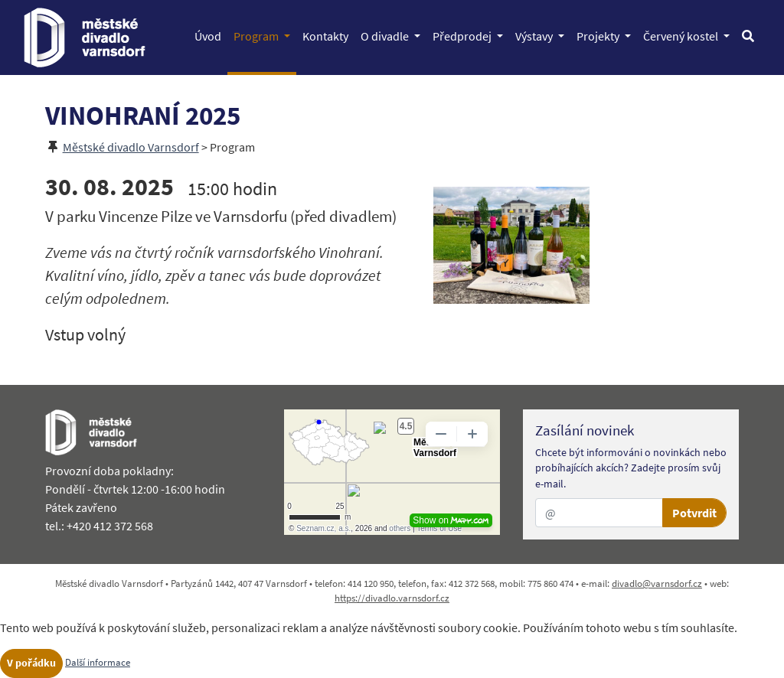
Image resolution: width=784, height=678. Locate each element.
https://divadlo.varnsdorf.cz (392, 598)
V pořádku (31, 663)
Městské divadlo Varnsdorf (131, 147)
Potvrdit (694, 513)
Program (265, 35)
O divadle (394, 35)
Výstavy (543, 35)
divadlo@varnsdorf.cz (657, 583)
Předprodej (471, 35)
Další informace (98, 662)
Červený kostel (689, 35)
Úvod (211, 35)
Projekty (607, 35)
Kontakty (328, 35)
